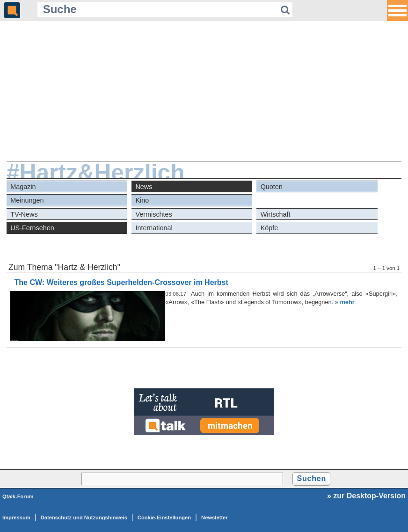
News (144, 187)
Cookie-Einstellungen (164, 517)
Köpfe (270, 228)
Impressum (16, 517)
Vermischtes (153, 214)
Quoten (272, 187)
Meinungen (27, 200)
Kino (142, 200)
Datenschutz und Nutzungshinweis (84, 517)
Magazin (23, 187)
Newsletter (215, 517)
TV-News (24, 214)
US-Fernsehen (32, 228)
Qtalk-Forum (18, 496)
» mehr (345, 302)
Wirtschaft (276, 214)
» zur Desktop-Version (366, 496)
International (154, 228)
